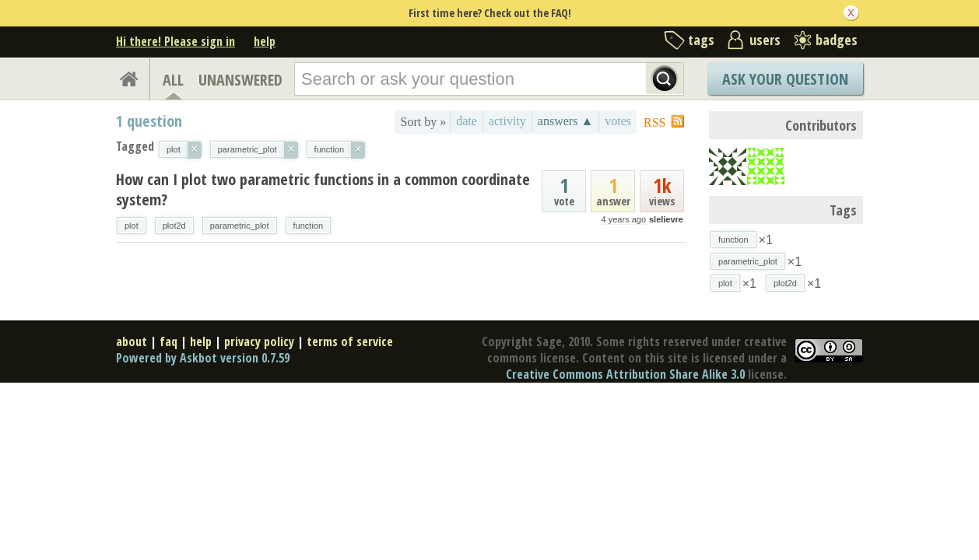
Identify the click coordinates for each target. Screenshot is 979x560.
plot (132, 226)
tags (701, 40)
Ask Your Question (785, 79)
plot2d (174, 226)
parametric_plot (240, 226)
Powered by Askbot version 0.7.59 (203, 358)
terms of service (350, 341)
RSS (654, 122)
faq (168, 341)
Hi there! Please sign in (175, 41)
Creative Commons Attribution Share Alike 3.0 (625, 374)
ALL (173, 80)
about (132, 341)
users (765, 40)
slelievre (666, 219)
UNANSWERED (240, 80)
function (309, 226)
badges (837, 40)
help (265, 41)
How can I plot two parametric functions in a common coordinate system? (323, 189)
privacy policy (259, 341)
